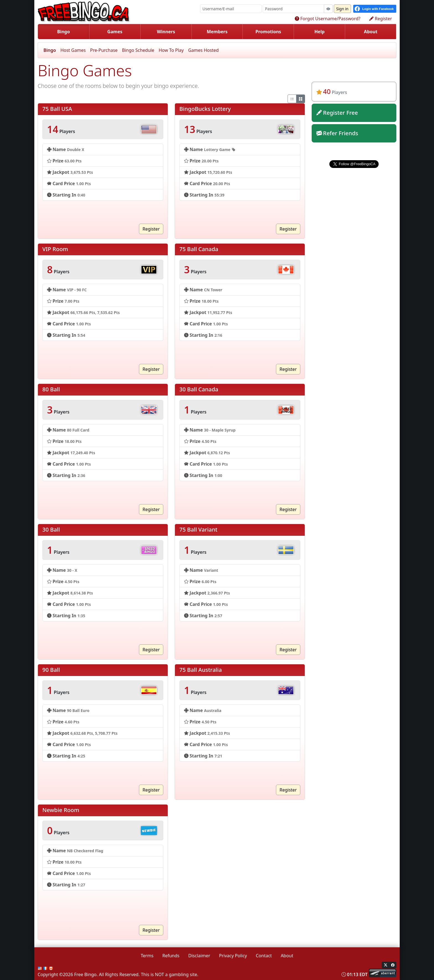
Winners (166, 32)
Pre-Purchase (104, 50)
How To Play (171, 50)
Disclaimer (199, 956)
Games (115, 32)
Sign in (342, 9)
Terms (147, 956)
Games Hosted (203, 50)
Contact (264, 956)
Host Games (73, 50)
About (371, 32)
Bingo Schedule (138, 50)
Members (217, 32)
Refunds (171, 956)
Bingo (63, 32)
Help (320, 32)
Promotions (268, 32)
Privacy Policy (233, 956)
